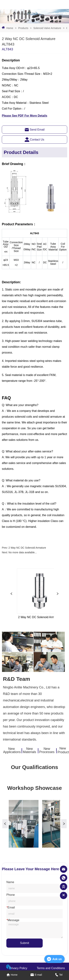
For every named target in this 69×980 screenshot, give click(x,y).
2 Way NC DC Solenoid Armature (27, 548)
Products (23, 28)
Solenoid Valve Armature (47, 28)
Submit (25, 943)
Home (10, 28)
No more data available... (23, 552)
